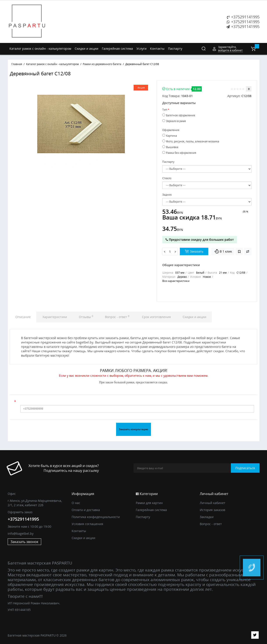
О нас (76, 503)
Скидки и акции (87, 49)
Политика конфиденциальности (96, 517)
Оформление (171, 130)
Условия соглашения (87, 524)
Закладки (207, 517)
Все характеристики (176, 281)
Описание (23, 317)
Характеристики (55, 317)
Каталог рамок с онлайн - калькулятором (40, 49)
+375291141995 (243, 17)
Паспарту (175, 49)
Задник (167, 195)
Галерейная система (117, 49)
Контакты (157, 49)
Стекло (167, 178)
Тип (165, 110)
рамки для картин (95, 570)
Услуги (141, 49)
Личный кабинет (213, 503)
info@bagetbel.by (21, 533)
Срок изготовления (156, 317)
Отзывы (86, 317)
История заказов (212, 510)
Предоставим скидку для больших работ (200, 240)
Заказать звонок (24, 542)
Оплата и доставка (86, 510)
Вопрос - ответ (117, 317)
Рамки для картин (149, 503)
